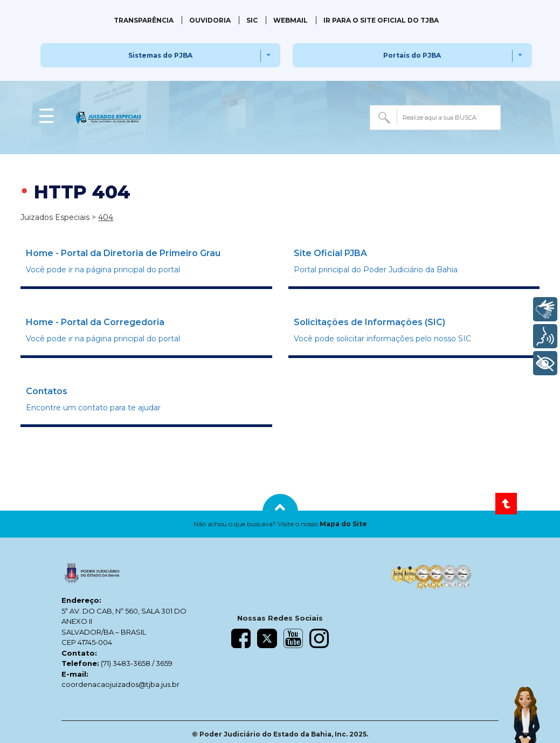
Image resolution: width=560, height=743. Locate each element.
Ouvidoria (210, 20)
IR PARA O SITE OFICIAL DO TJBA (381, 20)
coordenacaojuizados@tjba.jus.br (120, 684)
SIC (252, 20)
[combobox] (435, 118)
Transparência (144, 20)
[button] (280, 524)
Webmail (291, 20)
